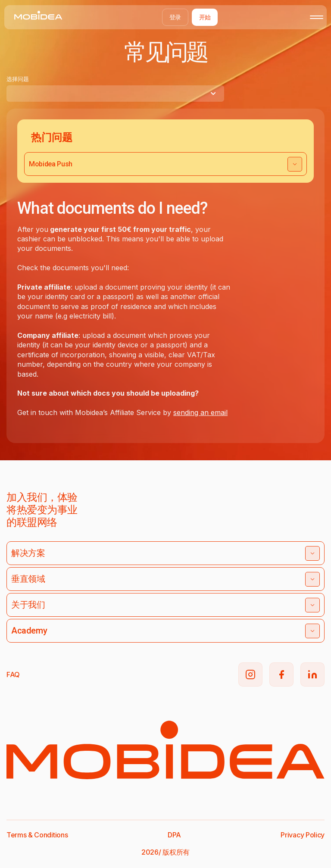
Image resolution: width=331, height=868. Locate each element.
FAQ (13, 674)
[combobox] (115, 94)
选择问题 (18, 79)
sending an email (200, 412)
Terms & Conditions (37, 835)
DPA (174, 835)
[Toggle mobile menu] (317, 17)
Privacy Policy (303, 835)
